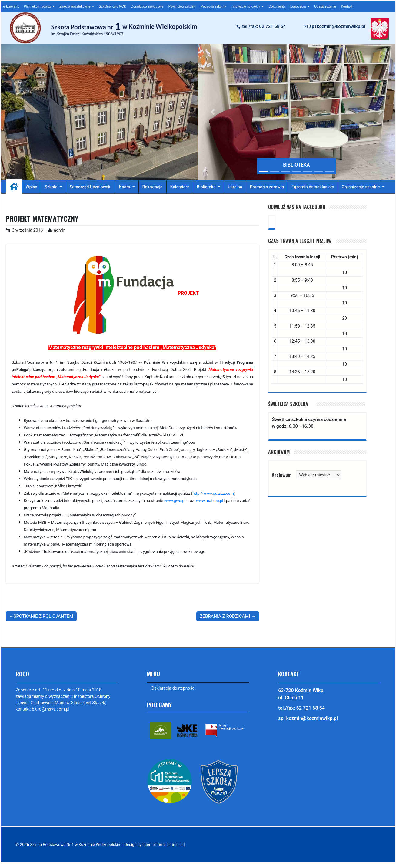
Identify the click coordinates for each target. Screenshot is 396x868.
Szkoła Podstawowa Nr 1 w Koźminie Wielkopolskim (78, 844)
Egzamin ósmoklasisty (313, 187)
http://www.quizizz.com (213, 493)
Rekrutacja (153, 187)
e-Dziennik (11, 6)
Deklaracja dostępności (174, 688)
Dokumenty (277, 6)
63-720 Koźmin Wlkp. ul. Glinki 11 (301, 694)
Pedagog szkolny (213, 6)
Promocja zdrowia (267, 187)
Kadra (125, 187)
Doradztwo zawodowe (147, 6)
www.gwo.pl (175, 500)
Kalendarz (180, 187)
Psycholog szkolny (182, 6)
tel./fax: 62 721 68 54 (264, 26)
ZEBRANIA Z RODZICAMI (225, 616)
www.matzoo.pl (210, 500)
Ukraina (235, 187)
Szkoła (52, 187)
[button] (213, 112)
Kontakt (346, 6)
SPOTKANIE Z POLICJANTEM (43, 616)
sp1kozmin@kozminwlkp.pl (337, 26)
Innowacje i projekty (246, 6)
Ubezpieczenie (325, 6)
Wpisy (32, 187)
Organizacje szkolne (361, 187)
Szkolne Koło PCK (112, 6)
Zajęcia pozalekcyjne (75, 6)
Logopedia (298, 6)
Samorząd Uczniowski (91, 187)
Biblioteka (207, 187)
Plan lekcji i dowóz (38, 6)
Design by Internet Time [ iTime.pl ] (160, 844)
